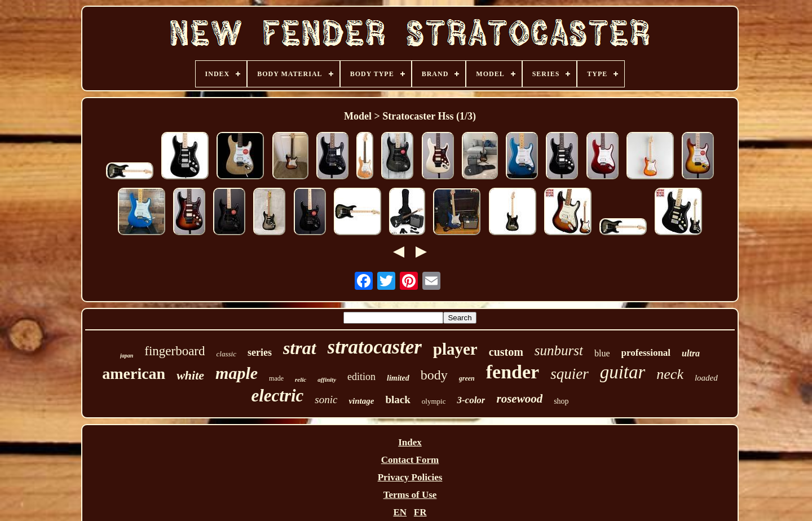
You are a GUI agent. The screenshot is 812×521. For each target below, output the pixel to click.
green (467, 378)
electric (277, 396)
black (398, 399)
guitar (623, 372)
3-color (471, 400)
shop (561, 401)
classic (226, 354)
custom (506, 352)
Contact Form (410, 460)
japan (127, 356)
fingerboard (175, 351)
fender (513, 372)
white (190, 375)
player (455, 349)
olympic (434, 401)
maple (237, 373)
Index (410, 442)
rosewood (519, 399)
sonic (326, 399)
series (260, 352)
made (276, 378)
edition (361, 377)
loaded (706, 378)
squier (570, 374)
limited (398, 378)
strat (300, 348)
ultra (691, 353)
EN (400, 512)
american (134, 374)
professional (646, 353)
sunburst (559, 350)
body (434, 375)
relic (301, 379)
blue (602, 353)
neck (670, 374)
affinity (327, 379)
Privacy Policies (410, 477)
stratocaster (375, 347)
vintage (361, 401)
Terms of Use (410, 495)
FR (420, 512)
